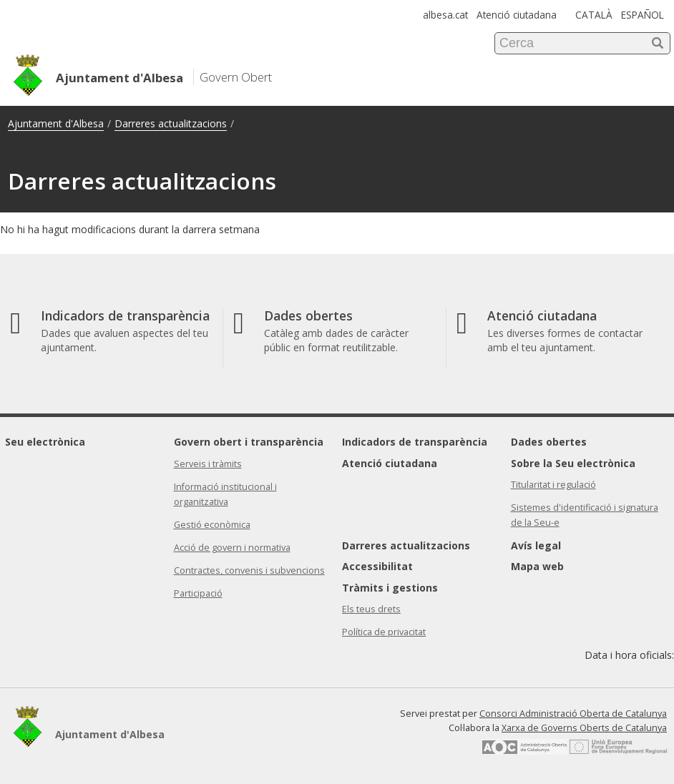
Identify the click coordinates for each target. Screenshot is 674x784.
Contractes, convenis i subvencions (249, 570)
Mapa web (537, 566)
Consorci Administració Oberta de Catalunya (573, 714)
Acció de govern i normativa (232, 548)
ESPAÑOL (643, 15)
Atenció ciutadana (517, 15)
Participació (198, 593)
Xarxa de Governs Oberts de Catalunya (584, 728)
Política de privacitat (384, 632)
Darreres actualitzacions (171, 123)
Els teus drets (371, 609)
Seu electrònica (45, 442)
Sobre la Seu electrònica (573, 463)
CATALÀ (594, 15)
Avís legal (536, 545)
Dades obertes (549, 442)
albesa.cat (445, 15)
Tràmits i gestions (390, 588)
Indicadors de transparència (415, 442)
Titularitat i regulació (553, 485)
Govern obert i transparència (249, 442)
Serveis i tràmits (208, 464)
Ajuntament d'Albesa (56, 123)
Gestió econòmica (212, 525)
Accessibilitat (377, 566)
